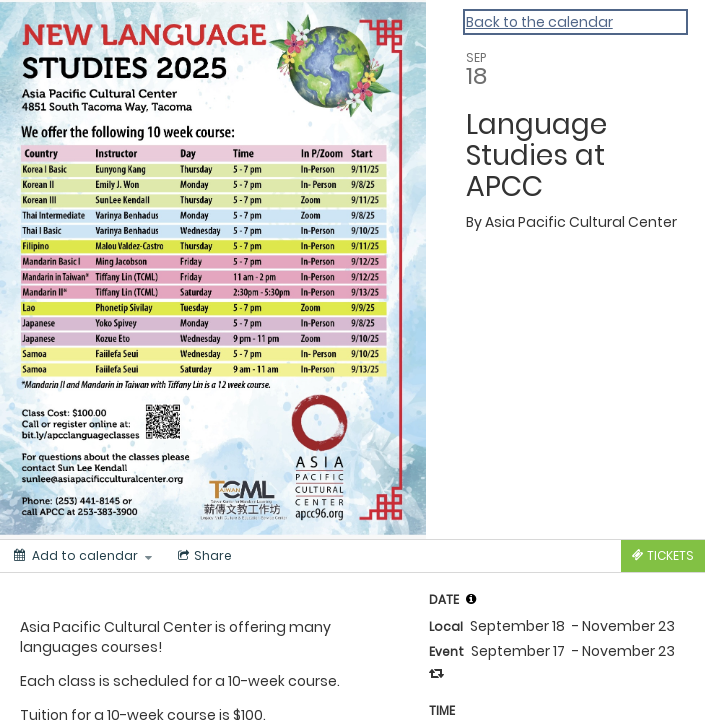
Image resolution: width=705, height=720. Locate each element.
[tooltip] (471, 599)
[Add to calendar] (83, 556)
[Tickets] (663, 556)
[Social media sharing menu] (203, 556)
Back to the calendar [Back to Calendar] (539, 22)
